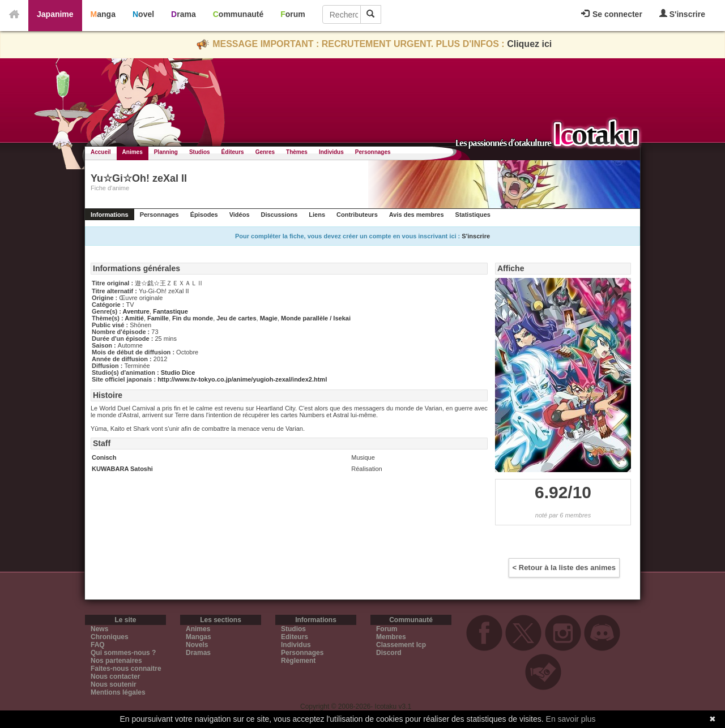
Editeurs (295, 637)
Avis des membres (417, 215)
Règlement (298, 661)
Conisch (104, 457)
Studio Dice (178, 372)
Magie (269, 318)
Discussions (280, 215)
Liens (317, 215)
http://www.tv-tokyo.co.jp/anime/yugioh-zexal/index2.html (242, 379)
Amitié (134, 318)
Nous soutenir (114, 684)
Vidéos (240, 215)
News (99, 629)
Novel (143, 14)
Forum (293, 14)
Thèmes (297, 152)
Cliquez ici (529, 44)
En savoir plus (571, 719)
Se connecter (612, 14)
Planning (166, 152)
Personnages (373, 152)
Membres (391, 637)
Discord (389, 653)
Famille (158, 318)
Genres (265, 152)
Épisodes (204, 215)
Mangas (199, 637)
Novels (197, 645)
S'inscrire (682, 14)
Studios (200, 152)
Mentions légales (118, 692)
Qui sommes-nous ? (123, 653)
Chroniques (110, 637)
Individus (331, 152)
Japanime (55, 14)
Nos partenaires (116, 661)
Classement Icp (401, 645)
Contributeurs (357, 215)
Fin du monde (193, 318)
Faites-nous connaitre (126, 669)
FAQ (98, 645)
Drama (184, 14)
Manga (103, 14)
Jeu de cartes (236, 318)
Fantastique (170, 311)
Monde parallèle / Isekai (316, 318)
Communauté (238, 14)
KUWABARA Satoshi (122, 469)
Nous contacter (115, 676)
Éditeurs (233, 152)
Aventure (136, 311)
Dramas (198, 653)
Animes (133, 152)
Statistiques (473, 215)
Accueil (101, 152)
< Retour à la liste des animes (564, 568)
